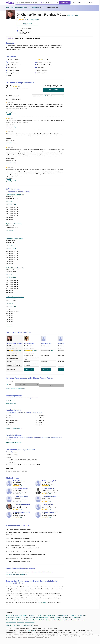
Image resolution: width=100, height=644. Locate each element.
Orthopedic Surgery (11, 402)
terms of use (31, 630)
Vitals (63, 205)
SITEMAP (19, 624)
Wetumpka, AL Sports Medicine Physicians (42, 571)
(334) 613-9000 (12, 204)
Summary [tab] (10, 38)
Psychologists (49, 619)
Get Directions (10, 201)
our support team (43, 602)
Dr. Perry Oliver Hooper (19, 480)
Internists (26, 617)
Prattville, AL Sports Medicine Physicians (16, 574)
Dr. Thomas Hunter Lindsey (20, 496)
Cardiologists (31, 615)
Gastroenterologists (10, 617)
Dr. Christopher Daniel (29, 343)
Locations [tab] (29, 38)
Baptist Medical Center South (13, 442)
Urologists (65, 619)
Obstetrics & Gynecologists (42, 617)
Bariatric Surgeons (23, 615)
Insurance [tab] (36, 38)
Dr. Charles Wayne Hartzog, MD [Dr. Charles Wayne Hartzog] (22, 504)
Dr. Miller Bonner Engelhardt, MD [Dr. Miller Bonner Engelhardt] (22, 488)
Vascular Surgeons (73, 619)
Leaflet (55, 205)
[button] (56, 198)
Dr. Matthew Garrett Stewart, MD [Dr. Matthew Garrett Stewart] (51, 496)
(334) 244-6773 (12, 248)
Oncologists (52, 617)
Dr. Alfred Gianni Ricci (48, 504)
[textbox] (27, 3)
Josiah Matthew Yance (46, 343)
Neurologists (32, 617)
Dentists (45, 615)
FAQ (14, 624)
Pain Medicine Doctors (11, 619)
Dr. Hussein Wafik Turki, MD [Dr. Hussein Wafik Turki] (50, 512)
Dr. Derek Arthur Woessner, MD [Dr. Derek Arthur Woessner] (22, 512)
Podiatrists (35, 619)
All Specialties (81, 619)
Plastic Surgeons (28, 619)
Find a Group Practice (30, 621)
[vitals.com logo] (10, 3)
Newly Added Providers (11, 621)
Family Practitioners (82, 615)
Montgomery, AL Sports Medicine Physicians (17, 571)
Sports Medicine (10, 400)
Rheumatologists (58, 619)
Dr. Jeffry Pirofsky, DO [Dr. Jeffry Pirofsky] (48, 488)
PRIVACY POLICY (28, 624)
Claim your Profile (73, 15)
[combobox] (27, 3)
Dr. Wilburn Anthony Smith (49, 480)
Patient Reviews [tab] (20, 38)
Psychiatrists (42, 619)
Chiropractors (38, 615)
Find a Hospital (21, 621)
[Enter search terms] (38, 96)
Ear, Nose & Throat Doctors (62, 615)
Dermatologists (51, 615)
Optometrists (68, 617)
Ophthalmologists (60, 617)
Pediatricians (20, 619)
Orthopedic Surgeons (77, 617)
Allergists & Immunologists (12, 615)
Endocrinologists (73, 615)
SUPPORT (9, 624)
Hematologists (19, 617)
